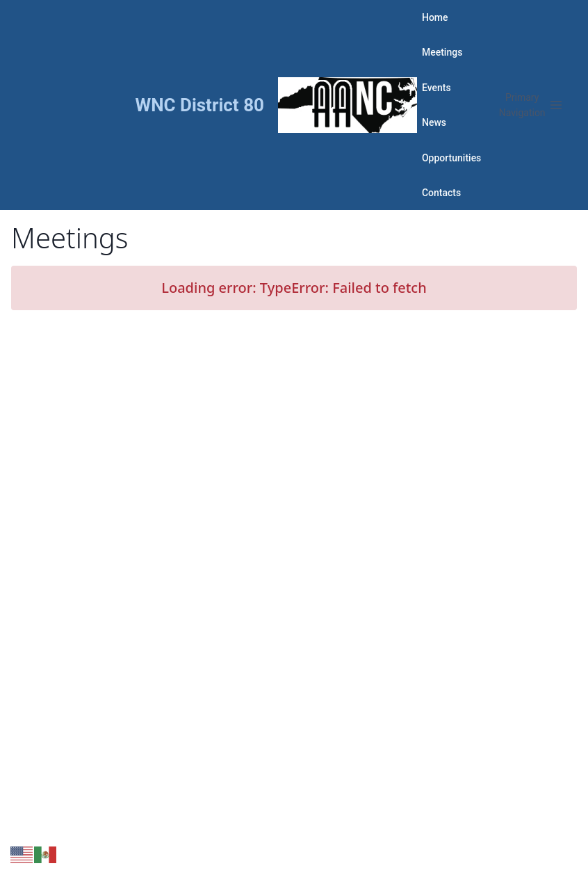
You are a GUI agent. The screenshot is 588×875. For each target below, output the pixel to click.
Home (435, 17)
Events (436, 88)
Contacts (441, 193)
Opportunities (451, 158)
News (434, 122)
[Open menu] (531, 105)
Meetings (442, 52)
